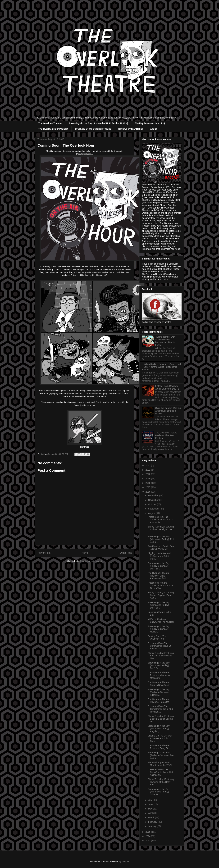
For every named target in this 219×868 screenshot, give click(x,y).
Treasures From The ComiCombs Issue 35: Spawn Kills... (160, 646)
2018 (148, 483)
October (152, 504)
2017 (148, 487)
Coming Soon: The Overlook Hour (157, 638)
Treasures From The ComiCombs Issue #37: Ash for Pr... (161, 520)
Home (85, 553)
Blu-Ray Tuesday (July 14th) (150, 123)
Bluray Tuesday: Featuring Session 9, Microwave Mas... (161, 656)
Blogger (125, 862)
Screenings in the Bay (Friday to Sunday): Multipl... (159, 629)
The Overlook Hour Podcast (53, 129)
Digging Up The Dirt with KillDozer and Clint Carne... (160, 738)
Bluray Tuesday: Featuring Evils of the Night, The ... (161, 529)
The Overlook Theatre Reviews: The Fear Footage (166, 435)
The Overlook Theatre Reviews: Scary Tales (160, 747)
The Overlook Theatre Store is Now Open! (159, 684)
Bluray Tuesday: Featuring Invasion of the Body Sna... (161, 782)
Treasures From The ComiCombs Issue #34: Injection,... (161, 709)
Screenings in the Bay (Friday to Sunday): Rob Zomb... (161, 755)
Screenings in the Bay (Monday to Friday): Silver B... (159, 792)
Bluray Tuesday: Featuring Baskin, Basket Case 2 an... (161, 719)
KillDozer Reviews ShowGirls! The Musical (161, 621)
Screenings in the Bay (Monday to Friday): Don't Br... (159, 605)
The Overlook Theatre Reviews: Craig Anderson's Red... (159, 576)
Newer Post (44, 553)
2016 (148, 492)
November (154, 500)
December (154, 495)
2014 (148, 836)
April (151, 813)
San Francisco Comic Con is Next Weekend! (161, 548)
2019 (148, 479)
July (150, 800)
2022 (148, 465)
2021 (148, 470)
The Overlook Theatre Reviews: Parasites (159, 701)
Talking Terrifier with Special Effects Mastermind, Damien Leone (166, 341)
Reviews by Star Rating (131, 129)
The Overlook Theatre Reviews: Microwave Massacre (159, 675)
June (151, 804)
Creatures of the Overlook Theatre (93, 129)
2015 (148, 832)
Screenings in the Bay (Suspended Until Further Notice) (98, 123)
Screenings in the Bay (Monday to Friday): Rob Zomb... (161, 539)
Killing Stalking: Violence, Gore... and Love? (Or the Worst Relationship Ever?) (161, 367)
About (153, 129)
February (153, 822)
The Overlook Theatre (50, 123)
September (154, 509)
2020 (148, 474)
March (152, 818)
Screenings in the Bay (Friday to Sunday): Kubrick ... (159, 692)
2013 (148, 841)
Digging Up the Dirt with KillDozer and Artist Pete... (159, 556)
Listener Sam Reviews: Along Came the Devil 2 (167, 387)
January (152, 826)
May (151, 809)
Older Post (126, 553)
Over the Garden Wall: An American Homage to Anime (168, 411)
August (152, 513)
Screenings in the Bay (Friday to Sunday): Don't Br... (159, 566)
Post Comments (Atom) (91, 561)
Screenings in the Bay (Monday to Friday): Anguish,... (159, 729)
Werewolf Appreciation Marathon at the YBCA (160, 764)
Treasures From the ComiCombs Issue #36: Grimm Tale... (161, 586)
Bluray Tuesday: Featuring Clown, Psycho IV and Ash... (161, 595)
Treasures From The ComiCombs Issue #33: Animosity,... (161, 772)
